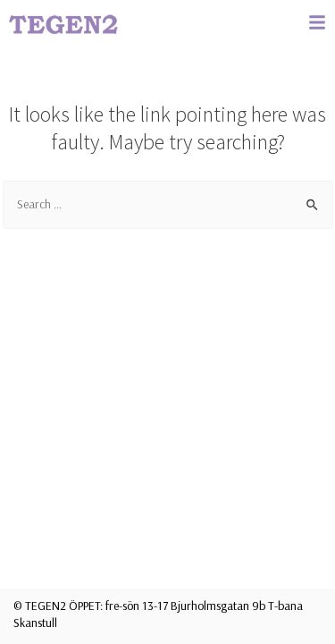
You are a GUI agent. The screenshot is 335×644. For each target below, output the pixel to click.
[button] (317, 22)
